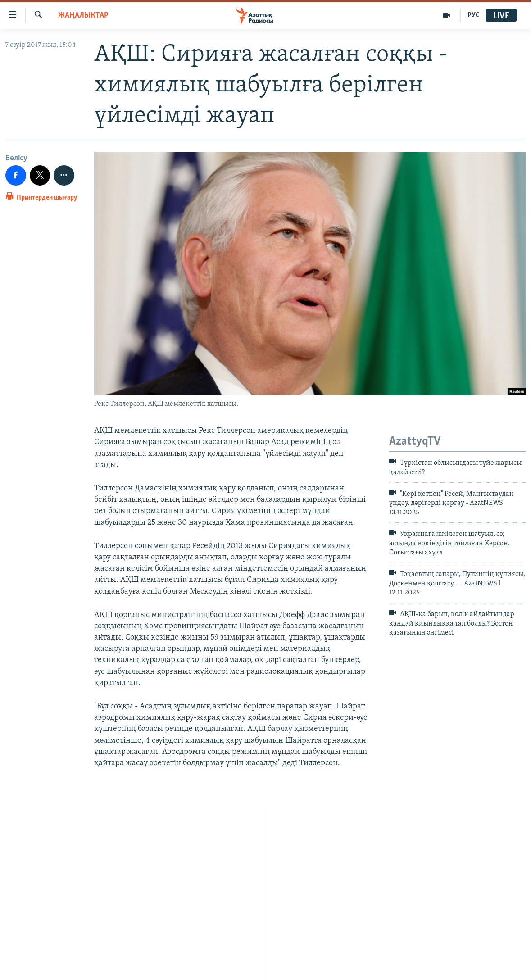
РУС (474, 15)
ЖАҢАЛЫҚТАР (83, 16)
